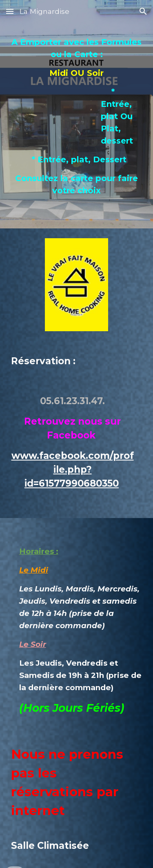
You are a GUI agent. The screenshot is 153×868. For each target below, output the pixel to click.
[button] (10, 11)
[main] (77, 126)
